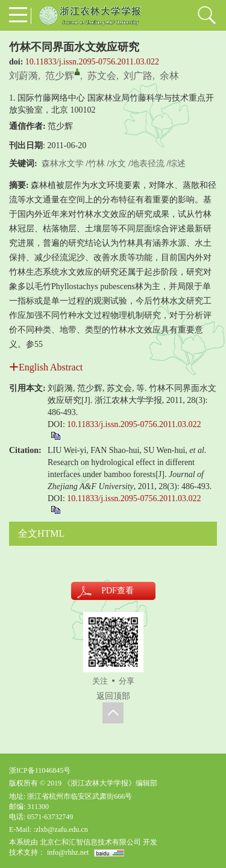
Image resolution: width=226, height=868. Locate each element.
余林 (169, 76)
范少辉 (60, 76)
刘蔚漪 (24, 76)
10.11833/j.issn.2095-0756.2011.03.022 (92, 62)
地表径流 (148, 164)
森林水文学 (63, 164)
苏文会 (102, 76)
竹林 (96, 164)
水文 (118, 164)
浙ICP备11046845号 (40, 770)
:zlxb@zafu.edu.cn (60, 829)
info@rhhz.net (68, 852)
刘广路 (138, 76)
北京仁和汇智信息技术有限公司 (90, 842)
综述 (177, 164)
